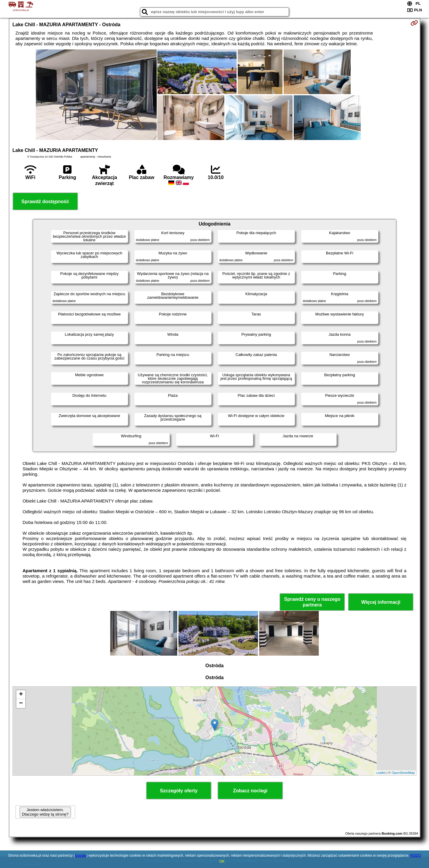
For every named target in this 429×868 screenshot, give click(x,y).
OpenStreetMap (403, 773)
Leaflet (381, 773)
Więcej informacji (381, 602)
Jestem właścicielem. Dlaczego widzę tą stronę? (45, 812)
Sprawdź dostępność (45, 202)
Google (81, 855)
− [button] (21, 704)
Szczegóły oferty (179, 791)
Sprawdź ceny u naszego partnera (312, 602)
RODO (416, 855)
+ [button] (21, 695)
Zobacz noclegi (250, 791)
